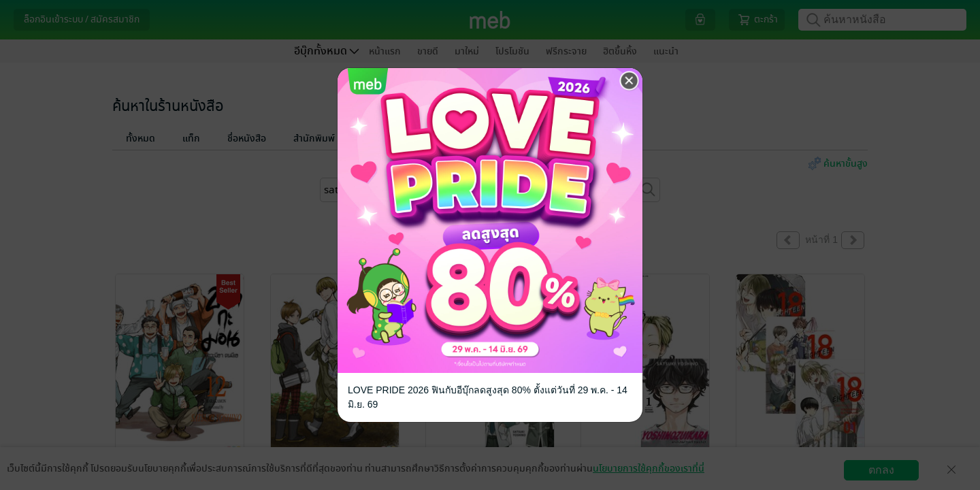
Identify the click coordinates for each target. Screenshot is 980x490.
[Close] (630, 81)
